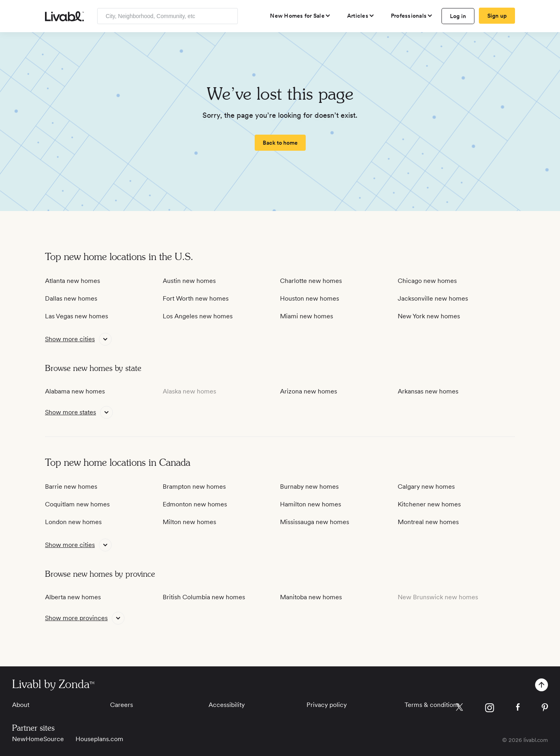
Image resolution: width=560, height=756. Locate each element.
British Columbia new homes (204, 597)
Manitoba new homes (311, 597)
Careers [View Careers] (122, 705)
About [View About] (21, 705)
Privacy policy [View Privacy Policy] (327, 705)
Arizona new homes (309, 391)
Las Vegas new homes (77, 316)
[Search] (229, 16)
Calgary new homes (426, 487)
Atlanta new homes (73, 281)
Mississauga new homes (315, 522)
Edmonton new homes (195, 504)
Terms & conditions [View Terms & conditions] (432, 705)
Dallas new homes (71, 298)
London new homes (73, 522)
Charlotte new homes (311, 281)
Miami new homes (307, 316)
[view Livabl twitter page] (459, 709)
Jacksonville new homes (433, 298)
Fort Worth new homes (196, 298)
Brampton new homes (194, 487)
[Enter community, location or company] (168, 16)
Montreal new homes (428, 522)
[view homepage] (64, 16)
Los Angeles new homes (198, 316)
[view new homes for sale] (300, 16)
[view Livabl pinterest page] (545, 709)
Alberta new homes (73, 597)
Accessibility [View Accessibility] (227, 705)
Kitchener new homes (429, 504)
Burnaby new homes (309, 487)
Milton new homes (189, 522)
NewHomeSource (38, 739)
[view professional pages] (412, 16)
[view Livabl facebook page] (518, 708)
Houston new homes (310, 298)
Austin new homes (189, 281)
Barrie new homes (71, 487)
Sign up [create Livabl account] (497, 16)
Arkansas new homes (428, 391)
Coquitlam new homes (77, 504)
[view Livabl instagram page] (489, 709)
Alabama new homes (75, 391)
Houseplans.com (99, 739)
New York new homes (429, 316)
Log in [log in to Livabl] (458, 16)
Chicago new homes (427, 281)
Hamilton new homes (311, 504)
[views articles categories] (361, 16)
